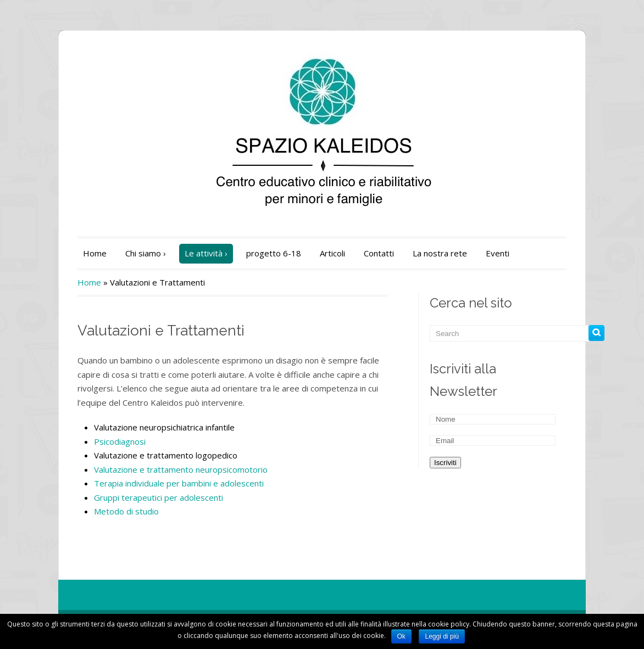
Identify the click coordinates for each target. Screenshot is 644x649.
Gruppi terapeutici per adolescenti (159, 497)
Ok (401, 636)
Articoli (332, 253)
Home (95, 253)
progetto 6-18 (274, 253)
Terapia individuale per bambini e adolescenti (179, 483)
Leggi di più (442, 636)
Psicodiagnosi (120, 441)
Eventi (498, 253)
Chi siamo (146, 253)
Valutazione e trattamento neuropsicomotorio (181, 469)
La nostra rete (440, 253)
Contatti (379, 253)
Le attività (206, 253)
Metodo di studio (126, 511)
